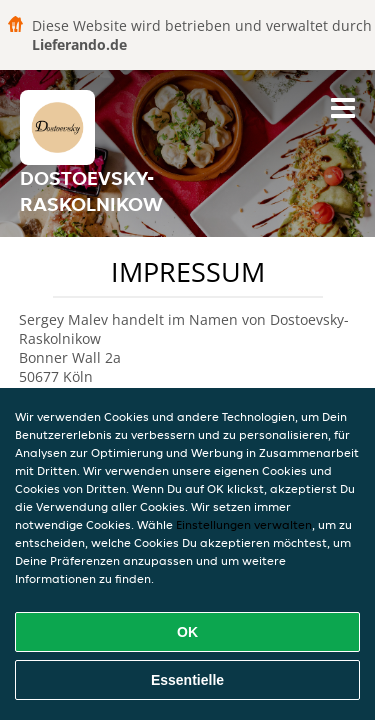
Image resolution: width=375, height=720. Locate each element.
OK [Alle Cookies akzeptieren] (187, 632)
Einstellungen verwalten (244, 524)
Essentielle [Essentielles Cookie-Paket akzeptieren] (187, 680)
